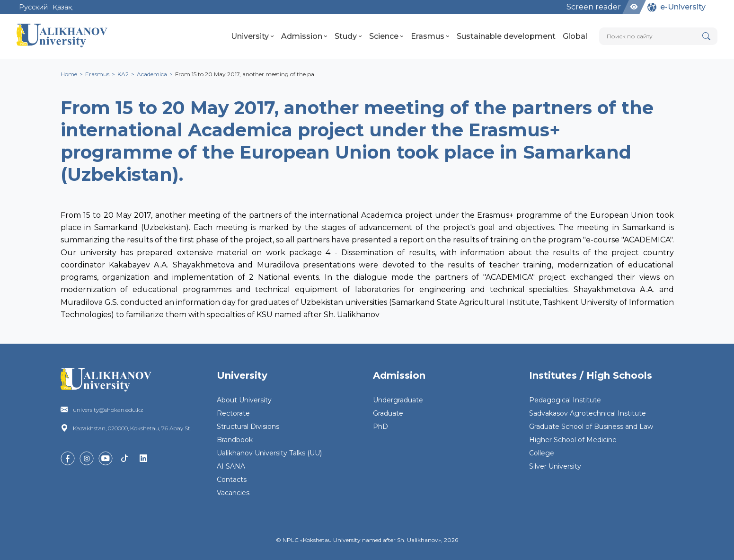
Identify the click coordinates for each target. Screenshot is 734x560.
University (252, 36)
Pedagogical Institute (565, 400)
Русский (33, 7)
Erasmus (430, 36)
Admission (304, 36)
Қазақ (62, 7)
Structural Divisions (248, 427)
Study (348, 36)
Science (386, 36)
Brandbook (235, 440)
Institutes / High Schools (591, 375)
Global (575, 36)
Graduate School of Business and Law (591, 427)
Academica (152, 74)
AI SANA (231, 466)
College (542, 453)
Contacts (232, 480)
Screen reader (594, 7)
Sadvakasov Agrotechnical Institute (588, 413)
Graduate (388, 413)
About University (244, 400)
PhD (380, 427)
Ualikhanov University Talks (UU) (269, 453)
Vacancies (233, 493)
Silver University (555, 466)
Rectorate (233, 413)
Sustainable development (506, 36)
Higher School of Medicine (573, 440)
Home (69, 74)
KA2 (123, 74)
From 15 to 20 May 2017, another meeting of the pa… (247, 74)
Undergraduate (398, 400)
